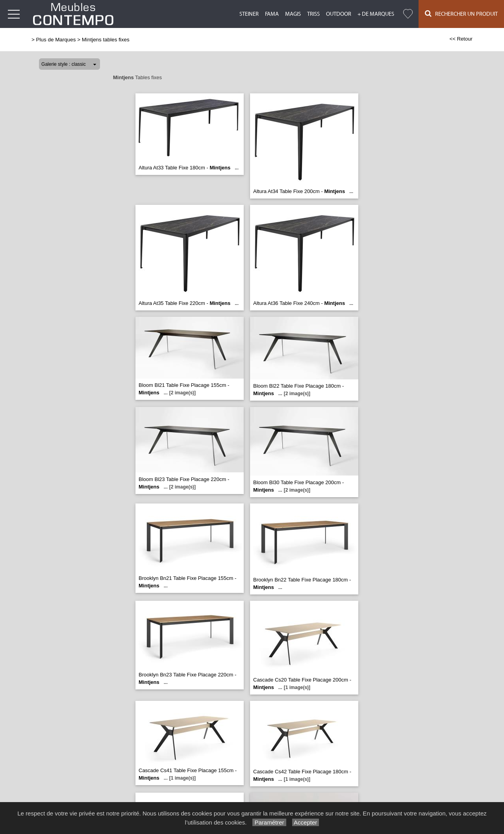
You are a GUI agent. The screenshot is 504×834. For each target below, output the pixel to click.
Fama (272, 14)
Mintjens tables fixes (106, 40)
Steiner (249, 14)
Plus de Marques (56, 40)
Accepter (306, 822)
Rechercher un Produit (461, 14)
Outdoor (339, 14)
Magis (293, 14)
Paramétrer (269, 822)
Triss (313, 14)
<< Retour (461, 39)
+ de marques (376, 14)
